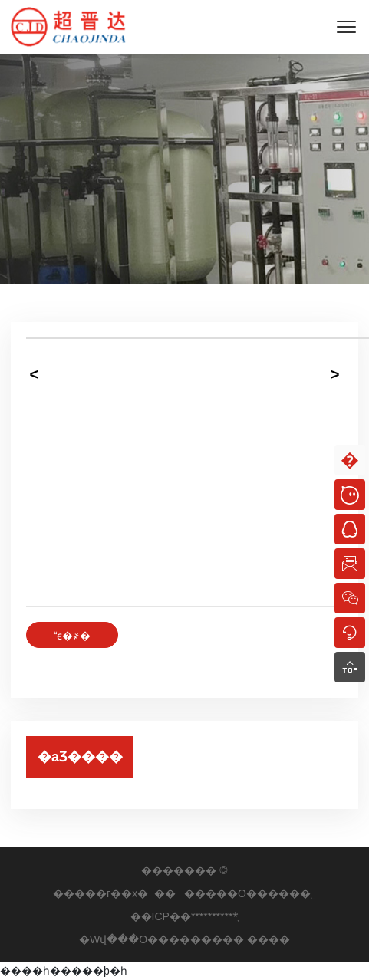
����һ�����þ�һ (64, 971)
